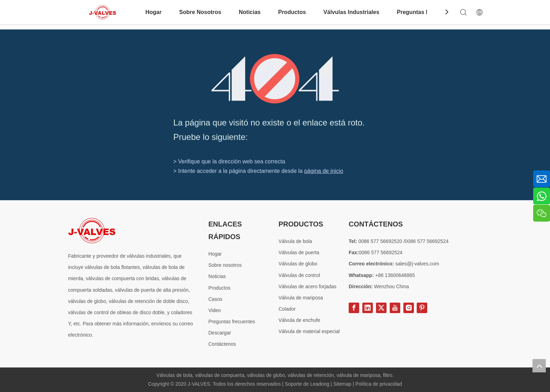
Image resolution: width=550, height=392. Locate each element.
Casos (215, 299)
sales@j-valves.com (417, 264)
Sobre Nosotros (200, 12)
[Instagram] (409, 308)
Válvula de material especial (309, 331)
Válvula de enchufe (299, 320)
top (539, 366)
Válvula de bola (295, 241)
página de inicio (324, 171)
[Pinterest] (422, 308)
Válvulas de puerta (299, 252)
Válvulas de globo (298, 264)
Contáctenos (222, 344)
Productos (292, 12)
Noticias (250, 12)
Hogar (153, 12)
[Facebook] (354, 308)
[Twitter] (381, 308)
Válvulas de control (299, 275)
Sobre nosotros (225, 265)
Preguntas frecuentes (232, 322)
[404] (275, 79)
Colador (287, 309)
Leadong (320, 384)
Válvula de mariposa (301, 298)
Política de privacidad (379, 384)
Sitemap (343, 384)
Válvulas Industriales (351, 12)
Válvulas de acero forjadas (307, 286)
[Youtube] (395, 308)
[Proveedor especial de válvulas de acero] (92, 231)
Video (215, 310)
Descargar (220, 333)
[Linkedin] (368, 308)
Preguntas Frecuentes (426, 12)
